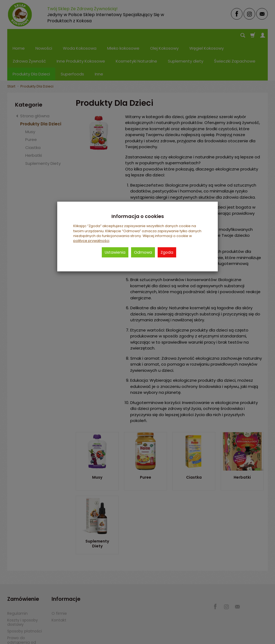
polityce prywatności (91, 241)
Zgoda (167, 252)
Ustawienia (115, 252)
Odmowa (143, 252)
